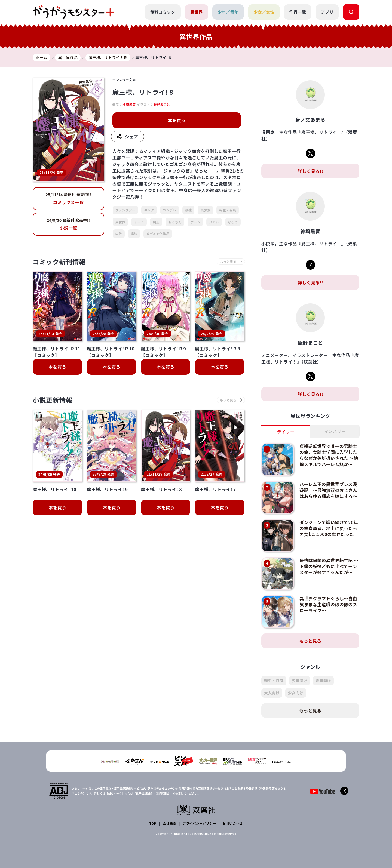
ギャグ (149, 210)
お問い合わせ (232, 823)
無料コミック (163, 12)
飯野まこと (162, 104)
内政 (119, 234)
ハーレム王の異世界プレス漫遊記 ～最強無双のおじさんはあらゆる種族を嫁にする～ (328, 490)
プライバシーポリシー (199, 823)
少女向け (295, 693)
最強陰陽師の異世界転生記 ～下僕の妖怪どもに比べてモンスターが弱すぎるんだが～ (328, 566)
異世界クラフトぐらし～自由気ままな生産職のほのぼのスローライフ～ (328, 604)
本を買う (177, 120)
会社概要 (169, 823)
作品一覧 (298, 12)
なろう (233, 222)
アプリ (327, 12)
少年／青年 (228, 12)
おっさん (175, 222)
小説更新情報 (53, 400)
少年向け (300, 681)
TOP (153, 823)
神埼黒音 (129, 104)
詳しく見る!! (310, 171)
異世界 (197, 12)
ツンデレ (169, 210)
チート (139, 222)
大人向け (272, 693)
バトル (214, 222)
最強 (189, 210)
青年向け (323, 681)
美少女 (205, 210)
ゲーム (195, 222)
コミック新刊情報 (59, 262)
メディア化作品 (158, 234)
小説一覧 (68, 224)
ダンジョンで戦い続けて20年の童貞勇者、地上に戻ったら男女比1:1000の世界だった (329, 528)
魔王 (156, 222)
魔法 (134, 234)
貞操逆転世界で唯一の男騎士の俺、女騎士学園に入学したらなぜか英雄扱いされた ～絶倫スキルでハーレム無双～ (328, 455)
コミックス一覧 (68, 199)
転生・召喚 (228, 210)
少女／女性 (264, 12)
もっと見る (310, 641)
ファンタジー (125, 210)
